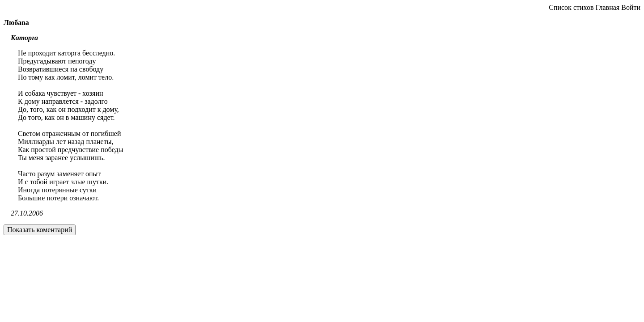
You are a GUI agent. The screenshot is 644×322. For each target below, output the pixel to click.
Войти (631, 7)
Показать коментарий (40, 230)
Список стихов (571, 7)
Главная (607, 7)
